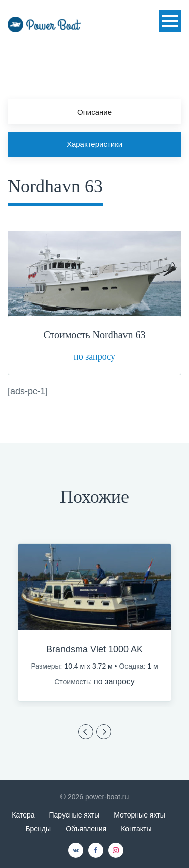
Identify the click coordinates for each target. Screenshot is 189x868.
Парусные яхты (75, 815)
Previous (86, 732)
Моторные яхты (140, 815)
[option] (94, 623)
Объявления (86, 829)
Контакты (136, 829)
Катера (23, 815)
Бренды (38, 829)
